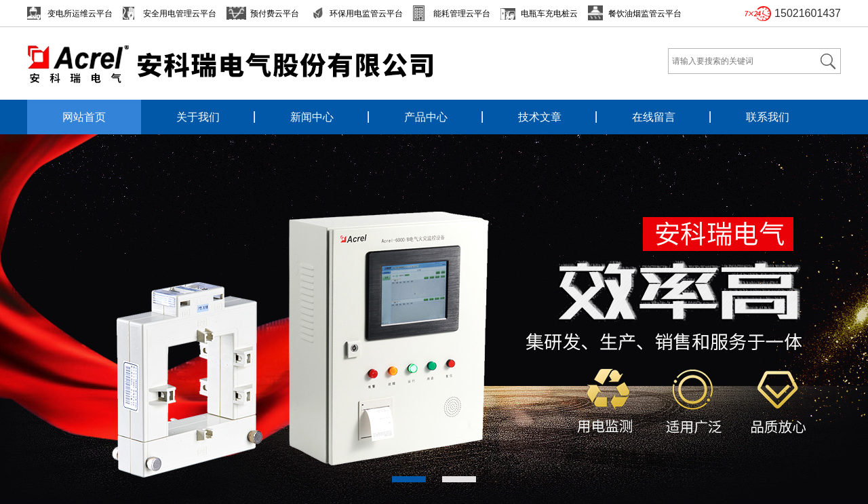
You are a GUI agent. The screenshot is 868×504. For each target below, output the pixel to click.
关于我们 (198, 117)
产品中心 (426, 117)
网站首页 (84, 117)
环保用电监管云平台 (366, 14)
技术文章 (540, 117)
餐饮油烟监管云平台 (645, 14)
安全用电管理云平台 (180, 14)
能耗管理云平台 (462, 14)
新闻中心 (312, 117)
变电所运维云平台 (80, 14)
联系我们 (768, 117)
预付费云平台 (275, 14)
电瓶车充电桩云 (549, 14)
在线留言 (654, 117)
